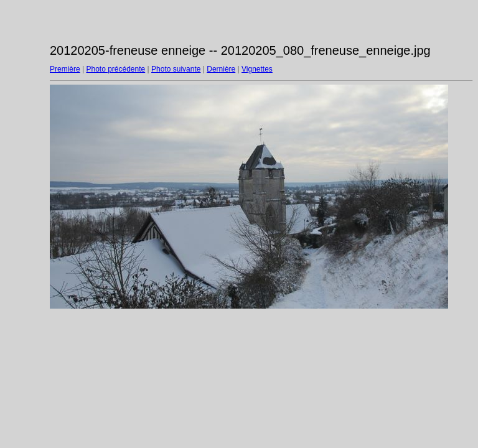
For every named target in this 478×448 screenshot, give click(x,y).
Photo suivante (176, 69)
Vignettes (257, 69)
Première (65, 69)
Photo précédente (115, 69)
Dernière (221, 69)
